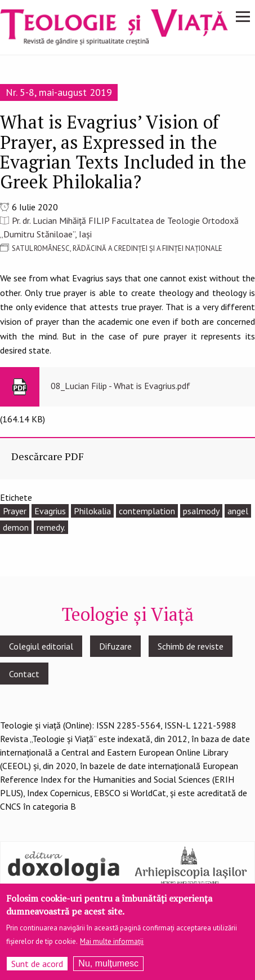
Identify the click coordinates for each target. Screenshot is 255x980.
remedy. (51, 527)
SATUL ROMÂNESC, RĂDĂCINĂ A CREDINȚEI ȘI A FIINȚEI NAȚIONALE (117, 248)
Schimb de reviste (191, 646)
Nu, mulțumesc (108, 969)
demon (16, 527)
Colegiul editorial (41, 646)
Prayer (15, 511)
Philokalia (92, 511)
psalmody (201, 511)
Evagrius (50, 511)
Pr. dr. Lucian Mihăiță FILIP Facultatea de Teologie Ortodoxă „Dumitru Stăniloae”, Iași (119, 227)
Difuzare (115, 646)
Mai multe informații (112, 947)
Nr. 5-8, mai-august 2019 (59, 92)
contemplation (147, 511)
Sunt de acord (37, 969)
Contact (24, 674)
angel (238, 511)
